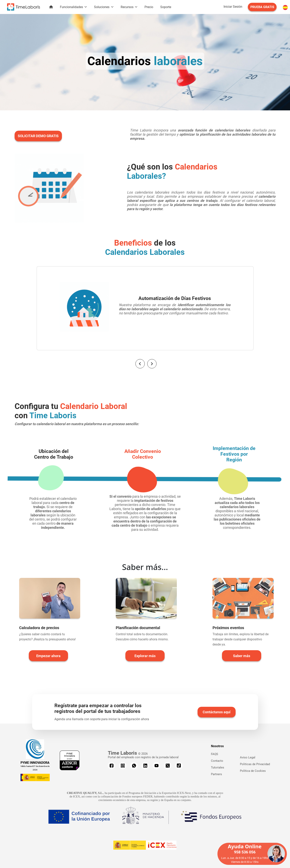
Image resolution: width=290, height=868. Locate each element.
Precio (149, 7)
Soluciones (102, 7)
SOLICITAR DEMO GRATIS (38, 136)
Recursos (127, 7)
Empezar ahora (48, 656)
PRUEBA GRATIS (262, 7)
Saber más (242, 656)
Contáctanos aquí (217, 712)
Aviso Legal (248, 757)
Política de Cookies (253, 771)
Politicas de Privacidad (255, 764)
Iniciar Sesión (233, 7)
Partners (216, 774)
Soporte (166, 7)
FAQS (214, 754)
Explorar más (145, 656)
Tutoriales (218, 767)
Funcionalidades (72, 7)
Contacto (217, 761)
